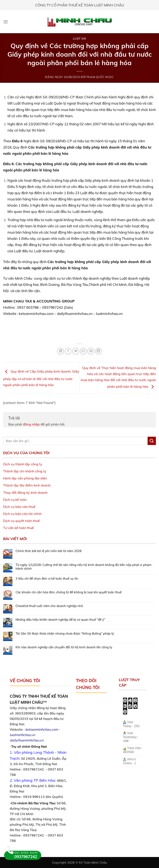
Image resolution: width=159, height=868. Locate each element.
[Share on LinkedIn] (98, 351)
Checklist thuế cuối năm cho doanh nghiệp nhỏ (49, 606)
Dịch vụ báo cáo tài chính (22, 514)
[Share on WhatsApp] (61, 351)
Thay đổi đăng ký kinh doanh (25, 493)
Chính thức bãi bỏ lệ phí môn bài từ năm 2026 (49, 551)
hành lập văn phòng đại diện (25, 478)
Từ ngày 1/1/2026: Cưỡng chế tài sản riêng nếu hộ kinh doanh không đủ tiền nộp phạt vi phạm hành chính (83, 567)
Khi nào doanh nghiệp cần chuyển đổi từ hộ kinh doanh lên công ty (64, 647)
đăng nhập (31, 424)
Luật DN (79, 39)
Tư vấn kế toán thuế (18, 528)
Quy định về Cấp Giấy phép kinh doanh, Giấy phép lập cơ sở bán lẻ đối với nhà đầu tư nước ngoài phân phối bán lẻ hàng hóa (41, 378)
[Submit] (152, 441)
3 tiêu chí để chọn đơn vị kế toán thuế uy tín (47, 579)
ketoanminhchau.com (42, 729)
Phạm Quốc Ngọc (100, 77)
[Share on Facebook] (68, 351)
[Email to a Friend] (83, 351)
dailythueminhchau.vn (27, 740)
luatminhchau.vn (22, 735)
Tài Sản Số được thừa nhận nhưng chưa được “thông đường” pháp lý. (65, 634)
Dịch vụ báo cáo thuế (19, 507)
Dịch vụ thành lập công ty (23, 464)
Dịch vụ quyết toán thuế (21, 521)
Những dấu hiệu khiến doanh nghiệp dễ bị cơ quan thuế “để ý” (60, 620)
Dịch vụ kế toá (14, 500)
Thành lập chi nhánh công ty (25, 471)
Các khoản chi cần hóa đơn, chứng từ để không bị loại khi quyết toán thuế (69, 592)
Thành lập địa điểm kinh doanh (27, 485)
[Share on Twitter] (76, 351)
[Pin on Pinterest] (91, 351)
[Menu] (6, 22)
